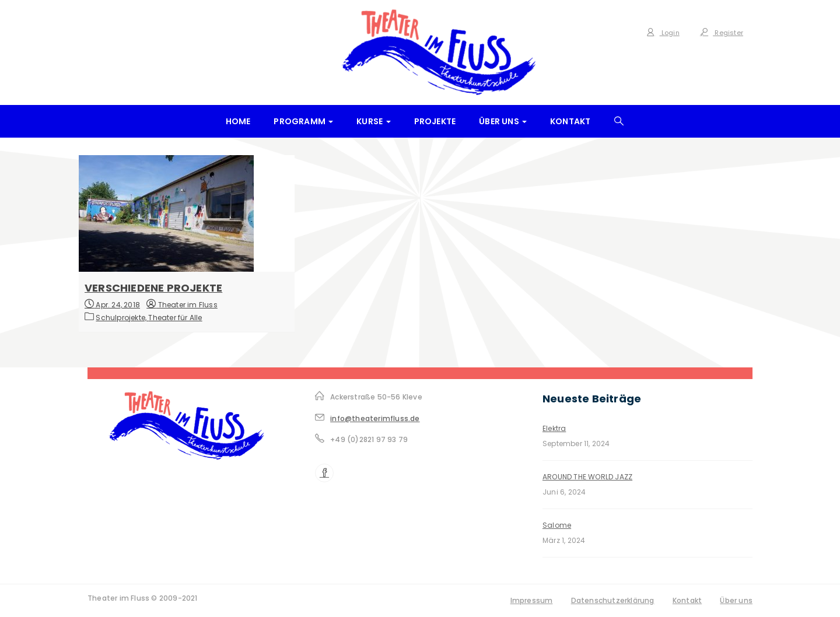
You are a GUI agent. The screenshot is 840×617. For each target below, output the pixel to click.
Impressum (532, 600)
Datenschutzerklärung (613, 600)
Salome (557, 525)
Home (238, 121)
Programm (303, 121)
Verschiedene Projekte (153, 288)
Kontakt (570, 121)
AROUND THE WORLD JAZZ (587, 477)
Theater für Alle (175, 318)
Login (663, 33)
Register (722, 33)
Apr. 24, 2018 (112, 304)
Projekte (435, 121)
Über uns (503, 121)
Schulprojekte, (122, 318)
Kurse (373, 121)
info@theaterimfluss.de (375, 418)
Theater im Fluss (182, 305)
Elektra (554, 428)
